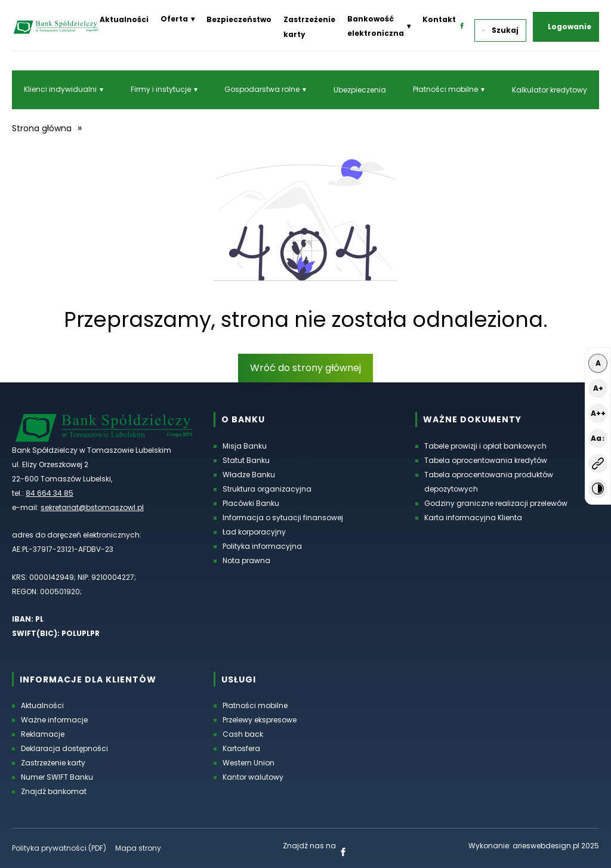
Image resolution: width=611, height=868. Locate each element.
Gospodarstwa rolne (262, 89)
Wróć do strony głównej (305, 368)
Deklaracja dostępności (64, 748)
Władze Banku (249, 475)
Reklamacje (43, 734)
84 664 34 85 (50, 493)
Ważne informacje (54, 720)
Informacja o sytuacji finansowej (283, 518)
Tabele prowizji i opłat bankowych (485, 446)
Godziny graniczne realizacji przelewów (496, 503)
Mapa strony (138, 848)
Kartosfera (241, 748)
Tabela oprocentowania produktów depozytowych (489, 482)
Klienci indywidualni (60, 89)
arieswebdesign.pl (546, 846)
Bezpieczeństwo (239, 19)
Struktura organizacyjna (267, 489)
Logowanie (570, 27)
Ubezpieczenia (360, 90)
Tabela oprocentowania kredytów (486, 460)
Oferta (174, 19)
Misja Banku (245, 446)
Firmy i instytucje (161, 89)
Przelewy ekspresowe (260, 720)
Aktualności (124, 19)
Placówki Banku (251, 503)
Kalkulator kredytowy (550, 90)
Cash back (243, 734)
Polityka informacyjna (262, 546)
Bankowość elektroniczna (376, 26)
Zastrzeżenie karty (53, 763)
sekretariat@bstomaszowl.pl (92, 507)
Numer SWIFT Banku (57, 777)
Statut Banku (246, 460)
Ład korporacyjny (254, 532)
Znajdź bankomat (54, 791)
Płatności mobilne (445, 89)
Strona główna (42, 128)
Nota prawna (246, 560)
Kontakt (439, 19)
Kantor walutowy (253, 777)
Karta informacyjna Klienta (473, 518)
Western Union (249, 763)
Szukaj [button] (500, 30)
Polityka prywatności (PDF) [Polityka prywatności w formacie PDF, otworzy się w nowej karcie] (59, 848)
